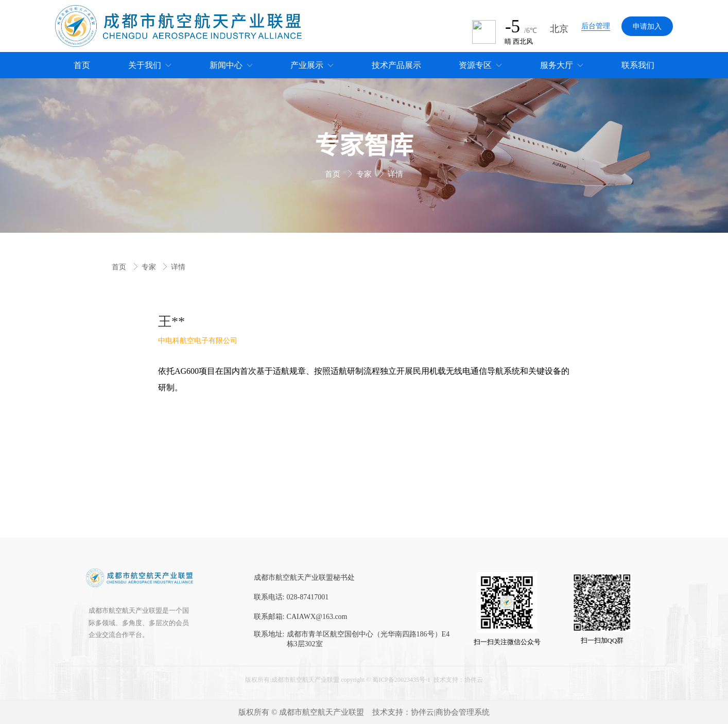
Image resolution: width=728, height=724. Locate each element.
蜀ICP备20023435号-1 (401, 680)
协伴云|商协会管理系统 (450, 712)
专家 (365, 174)
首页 (334, 174)
